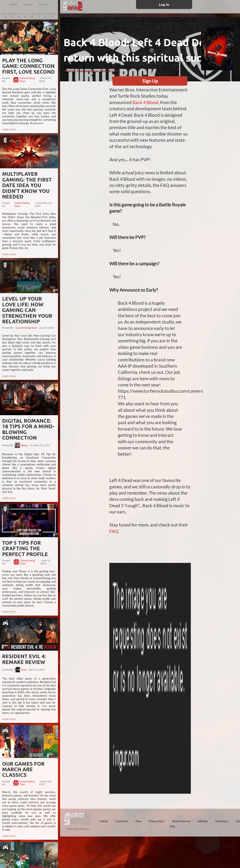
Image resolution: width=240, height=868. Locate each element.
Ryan (24, 670)
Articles (104, 821)
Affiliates (203, 821)
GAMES (28, 5)
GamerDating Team (27, 80)
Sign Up (150, 81)
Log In (164, 4)
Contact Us (122, 821)
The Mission (222, 821)
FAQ (172, 826)
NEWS (13, 5)
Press (138, 821)
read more (9, 129)
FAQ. (114, 531)
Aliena (24, 445)
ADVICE (43, 5)
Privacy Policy (157, 821)
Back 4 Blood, (146, 102)
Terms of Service (181, 821)
